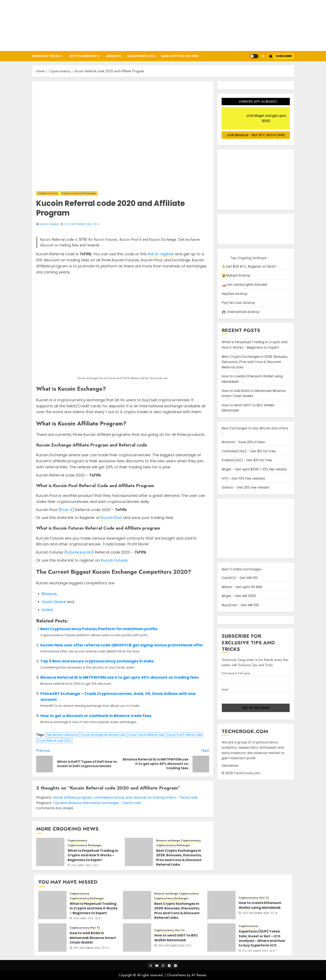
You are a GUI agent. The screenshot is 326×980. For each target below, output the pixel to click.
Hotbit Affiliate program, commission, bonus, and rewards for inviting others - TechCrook (125, 797)
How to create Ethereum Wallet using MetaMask (260, 905)
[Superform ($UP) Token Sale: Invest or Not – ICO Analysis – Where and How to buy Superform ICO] (221, 938)
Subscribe (280, 56)
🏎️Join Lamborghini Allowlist (245, 285)
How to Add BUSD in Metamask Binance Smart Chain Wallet (93, 938)
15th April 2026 (81, 866)
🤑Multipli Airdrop (236, 275)
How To (264, 898)
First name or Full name (236, 673)
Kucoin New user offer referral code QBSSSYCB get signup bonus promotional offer (122, 645)
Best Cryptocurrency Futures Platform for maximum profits (99, 629)
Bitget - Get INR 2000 (239, 596)
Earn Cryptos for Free (180, 56)
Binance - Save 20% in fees (243, 442)
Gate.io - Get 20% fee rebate (245, 487)
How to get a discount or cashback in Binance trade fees (96, 716)
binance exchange (168, 841)
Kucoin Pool (111, 518)
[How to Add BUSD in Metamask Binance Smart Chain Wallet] (52, 938)
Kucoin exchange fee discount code (104, 735)
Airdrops (114, 56)
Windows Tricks (46, 56)
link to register (161, 254)
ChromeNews (176, 975)
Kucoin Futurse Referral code (146, 735)
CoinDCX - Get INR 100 (240, 578)
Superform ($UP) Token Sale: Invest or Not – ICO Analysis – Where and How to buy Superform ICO (262, 938)
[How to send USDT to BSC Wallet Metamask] (137, 938)
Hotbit (47, 610)
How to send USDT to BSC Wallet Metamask (176, 938)
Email (225, 689)
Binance (49, 594)
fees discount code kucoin (63, 735)
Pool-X (66, 510)
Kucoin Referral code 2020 (54, 741)
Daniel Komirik (49, 224)
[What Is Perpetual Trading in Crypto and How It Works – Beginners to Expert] (50, 852)
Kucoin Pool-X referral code (184, 735)
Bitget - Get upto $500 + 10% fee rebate (254, 469)
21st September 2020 (78, 224)
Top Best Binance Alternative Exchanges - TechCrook (97, 803)
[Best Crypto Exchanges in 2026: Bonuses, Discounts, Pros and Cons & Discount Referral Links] (139, 852)
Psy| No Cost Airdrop (238, 303)
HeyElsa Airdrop (235, 294)
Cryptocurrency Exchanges (79, 193)
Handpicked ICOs (141, 56)
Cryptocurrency (83, 56)
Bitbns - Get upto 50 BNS (242, 587)
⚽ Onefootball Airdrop (241, 312)
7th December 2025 (255, 951)
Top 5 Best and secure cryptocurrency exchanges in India (97, 661)
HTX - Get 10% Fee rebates (243, 478)
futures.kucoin (79, 552)
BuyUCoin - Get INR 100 (240, 605)
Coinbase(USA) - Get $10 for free (249, 451)
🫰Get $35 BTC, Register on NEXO (249, 266)
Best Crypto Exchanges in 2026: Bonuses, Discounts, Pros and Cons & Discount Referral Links (179, 858)
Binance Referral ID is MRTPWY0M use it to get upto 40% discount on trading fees (120, 677)
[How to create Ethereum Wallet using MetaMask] (221, 905)
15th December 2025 (256, 913)
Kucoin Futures (114, 560)
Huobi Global (54, 602)
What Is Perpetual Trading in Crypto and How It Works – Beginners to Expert (93, 855)
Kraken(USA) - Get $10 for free (247, 460)
